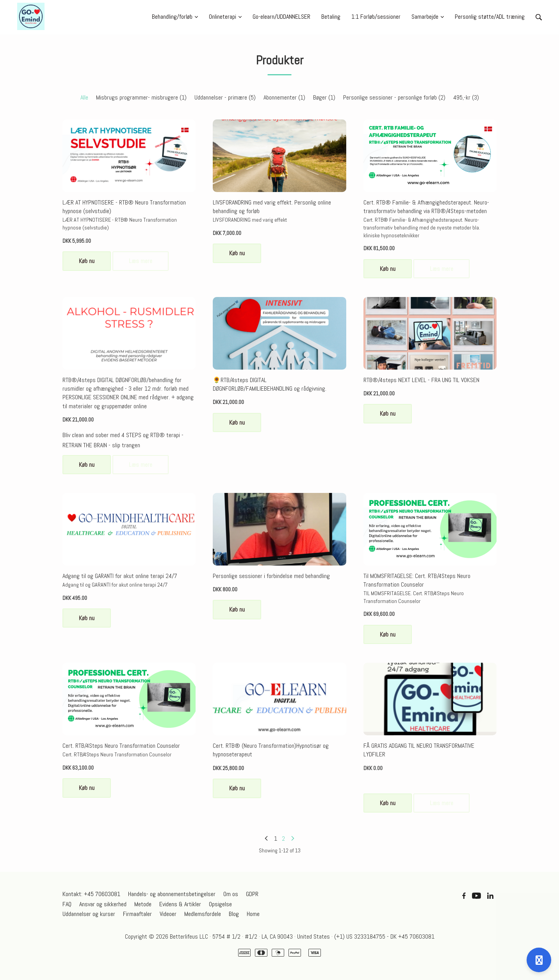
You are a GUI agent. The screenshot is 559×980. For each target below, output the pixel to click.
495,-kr (466, 97)
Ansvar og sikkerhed (103, 904)
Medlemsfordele (203, 914)
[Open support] (539, 960)
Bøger (324, 97)
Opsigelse (220, 904)
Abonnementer (284, 97)
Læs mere (141, 261)
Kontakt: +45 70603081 (91, 894)
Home (253, 914)
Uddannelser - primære (225, 97)
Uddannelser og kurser (89, 914)
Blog (234, 914)
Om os (231, 894)
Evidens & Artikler (180, 904)
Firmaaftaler (137, 914)
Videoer (168, 914)
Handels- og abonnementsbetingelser (172, 894)
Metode (143, 904)
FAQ (67, 904)
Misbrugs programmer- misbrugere (141, 97)
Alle (84, 97)
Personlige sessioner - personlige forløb (394, 97)
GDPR (252, 894)
